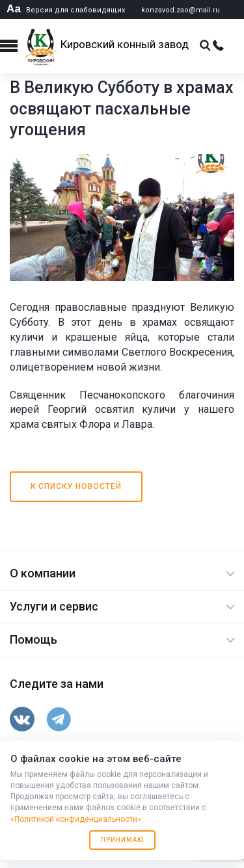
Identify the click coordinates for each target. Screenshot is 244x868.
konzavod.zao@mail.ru (181, 10)
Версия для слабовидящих (66, 10)
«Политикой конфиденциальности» (76, 819)
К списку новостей (76, 486)
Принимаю (122, 840)
